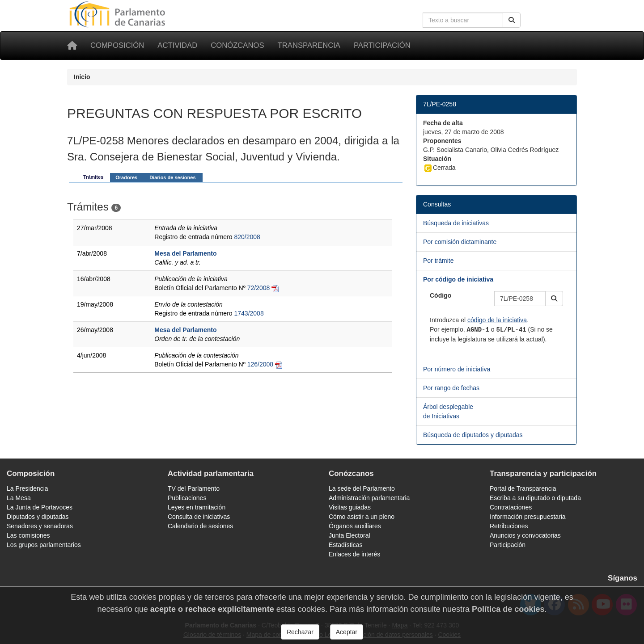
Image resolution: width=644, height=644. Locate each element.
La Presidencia (28, 488)
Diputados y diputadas (38, 517)
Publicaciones (187, 498)
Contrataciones (511, 507)
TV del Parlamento (194, 488)
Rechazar (300, 632)
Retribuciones (509, 526)
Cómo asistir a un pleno (362, 517)
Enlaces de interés (354, 554)
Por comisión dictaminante (460, 242)
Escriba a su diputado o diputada (535, 498)
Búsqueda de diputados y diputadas (473, 435)
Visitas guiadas (350, 507)
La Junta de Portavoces (40, 507)
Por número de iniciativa (457, 369)
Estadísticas (345, 545)
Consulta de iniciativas (199, 517)
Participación (382, 45)
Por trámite (438, 261)
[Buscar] (512, 20)
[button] (554, 299)
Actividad (177, 45)
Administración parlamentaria (369, 498)
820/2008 (247, 237)
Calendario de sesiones (200, 526)
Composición (117, 45)
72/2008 (259, 288)
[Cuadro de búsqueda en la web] (463, 20)
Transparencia (309, 45)
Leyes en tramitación (197, 507)
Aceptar (347, 632)
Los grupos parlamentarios (44, 545)
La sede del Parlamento (362, 488)
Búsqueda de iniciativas (456, 223)
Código (441, 295)
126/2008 (260, 364)
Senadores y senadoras (40, 526)
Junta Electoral (350, 535)
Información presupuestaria (528, 517)
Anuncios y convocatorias (525, 535)
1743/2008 (249, 313)
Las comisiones (28, 535)
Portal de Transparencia (523, 488)
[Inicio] (72, 46)
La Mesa (19, 498)
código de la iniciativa (497, 320)
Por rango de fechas (451, 388)
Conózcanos (237, 45)
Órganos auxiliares (355, 526)
